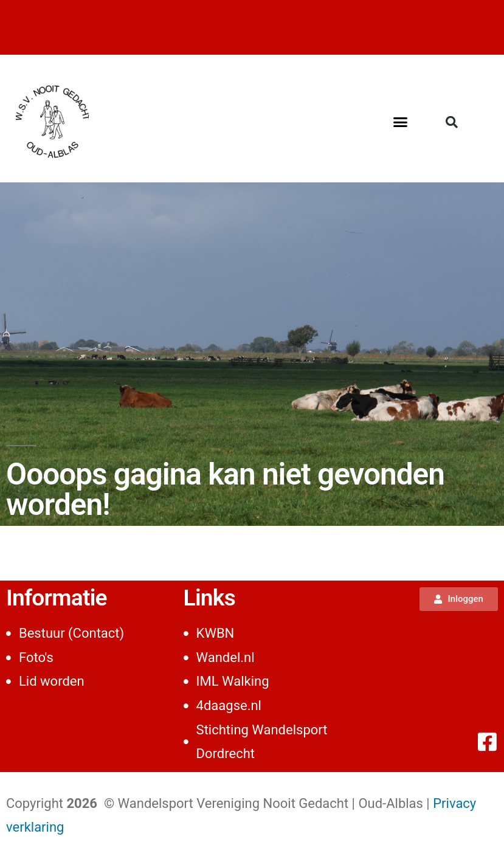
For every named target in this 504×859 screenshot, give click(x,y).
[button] (401, 122)
